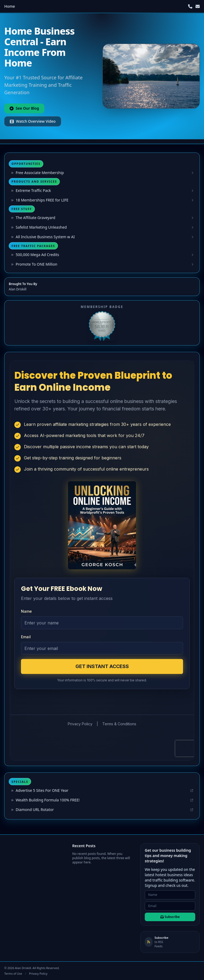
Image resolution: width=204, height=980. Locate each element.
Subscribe (170, 917)
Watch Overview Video (33, 121)
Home (10, 6)
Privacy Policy (38, 973)
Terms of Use (13, 973)
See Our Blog (24, 108)
